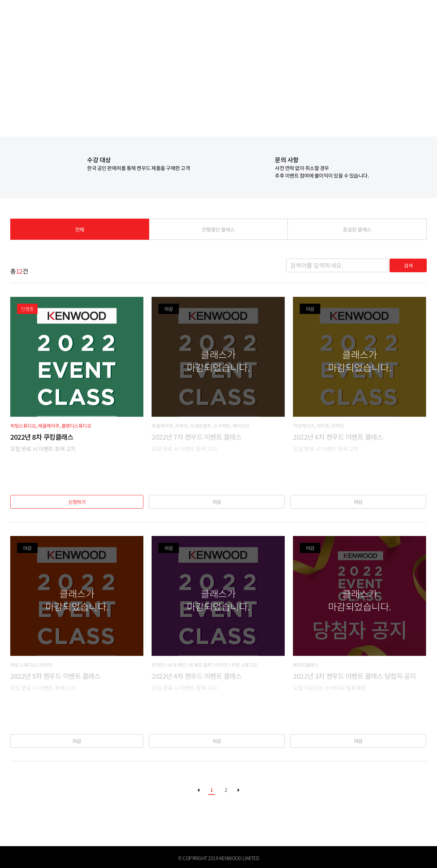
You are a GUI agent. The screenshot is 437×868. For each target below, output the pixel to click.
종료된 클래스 (357, 231)
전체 (80, 231)
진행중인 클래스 (218, 231)
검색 (406, 265)
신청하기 (77, 502)
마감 (218, 502)
